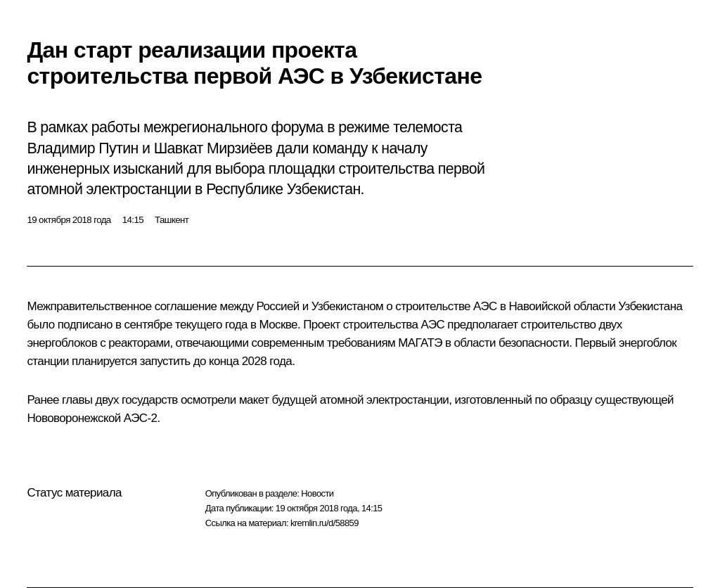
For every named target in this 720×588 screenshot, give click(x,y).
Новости (317, 493)
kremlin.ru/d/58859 (324, 523)
